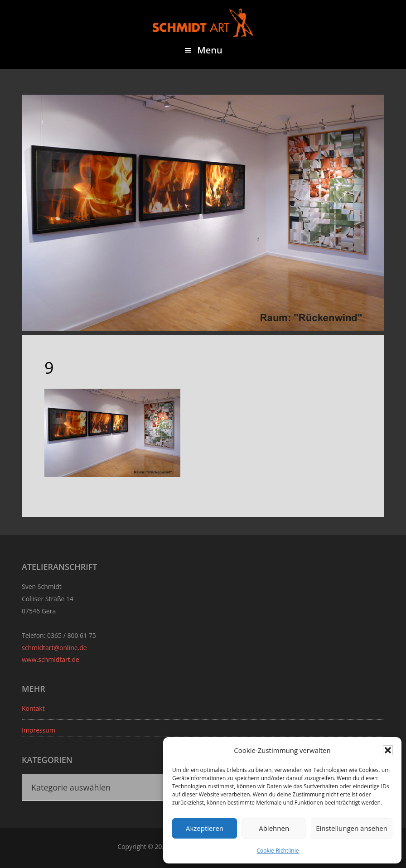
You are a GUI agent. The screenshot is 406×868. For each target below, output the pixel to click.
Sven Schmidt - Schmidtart (203, 23)
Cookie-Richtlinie (278, 851)
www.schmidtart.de (51, 659)
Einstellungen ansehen (352, 828)
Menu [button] (210, 50)
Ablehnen (274, 828)
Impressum (39, 730)
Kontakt (33, 708)
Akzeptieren (205, 828)
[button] (388, 750)
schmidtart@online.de (54, 648)
